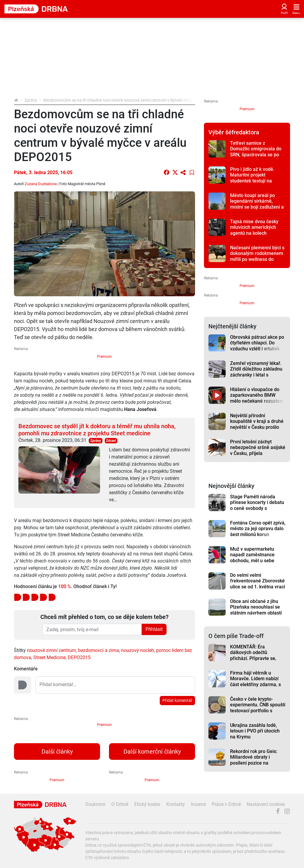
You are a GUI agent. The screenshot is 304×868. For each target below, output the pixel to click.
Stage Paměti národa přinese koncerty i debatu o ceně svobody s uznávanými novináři (257, 505)
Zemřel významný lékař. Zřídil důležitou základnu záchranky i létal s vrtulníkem (256, 372)
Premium (104, 357)
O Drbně (120, 804)
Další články (57, 752)
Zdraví (111, 441)
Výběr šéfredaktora (234, 132)
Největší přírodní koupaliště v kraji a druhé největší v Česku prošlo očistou (257, 424)
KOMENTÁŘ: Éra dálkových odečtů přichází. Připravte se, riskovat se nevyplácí (253, 655)
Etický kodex (147, 804)
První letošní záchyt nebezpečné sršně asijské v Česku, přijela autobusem (258, 450)
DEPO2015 (79, 657)
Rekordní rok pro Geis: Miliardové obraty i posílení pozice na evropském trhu (254, 760)
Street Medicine (49, 657)
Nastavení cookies (266, 804)
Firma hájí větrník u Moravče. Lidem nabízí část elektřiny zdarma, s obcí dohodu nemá (255, 682)
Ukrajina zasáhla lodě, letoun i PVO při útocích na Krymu (255, 731)
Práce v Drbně (226, 804)
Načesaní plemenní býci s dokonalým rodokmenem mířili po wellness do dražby (257, 256)
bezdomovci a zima (99, 650)
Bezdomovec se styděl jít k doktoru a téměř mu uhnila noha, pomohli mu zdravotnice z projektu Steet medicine (97, 430)
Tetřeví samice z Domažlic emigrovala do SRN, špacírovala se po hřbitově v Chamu (256, 152)
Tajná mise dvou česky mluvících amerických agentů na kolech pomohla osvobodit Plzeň (257, 230)
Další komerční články (152, 752)
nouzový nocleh (138, 650)
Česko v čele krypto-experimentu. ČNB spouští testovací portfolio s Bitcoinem (258, 708)
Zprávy (31, 100)
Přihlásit (154, 629)
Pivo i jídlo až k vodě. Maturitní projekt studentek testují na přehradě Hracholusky (254, 178)
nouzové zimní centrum (52, 650)
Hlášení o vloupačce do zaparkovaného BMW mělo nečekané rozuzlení (257, 395)
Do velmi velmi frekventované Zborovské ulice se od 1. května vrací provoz (258, 584)
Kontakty (176, 804)
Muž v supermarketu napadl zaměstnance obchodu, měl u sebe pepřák (252, 558)
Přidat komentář (177, 700)
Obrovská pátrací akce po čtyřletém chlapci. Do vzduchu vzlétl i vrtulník (257, 343)
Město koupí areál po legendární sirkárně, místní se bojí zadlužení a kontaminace (257, 204)
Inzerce (198, 804)
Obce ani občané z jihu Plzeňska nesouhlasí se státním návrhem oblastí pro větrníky (256, 610)
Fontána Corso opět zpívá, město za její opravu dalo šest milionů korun (258, 529)
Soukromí (95, 804)
